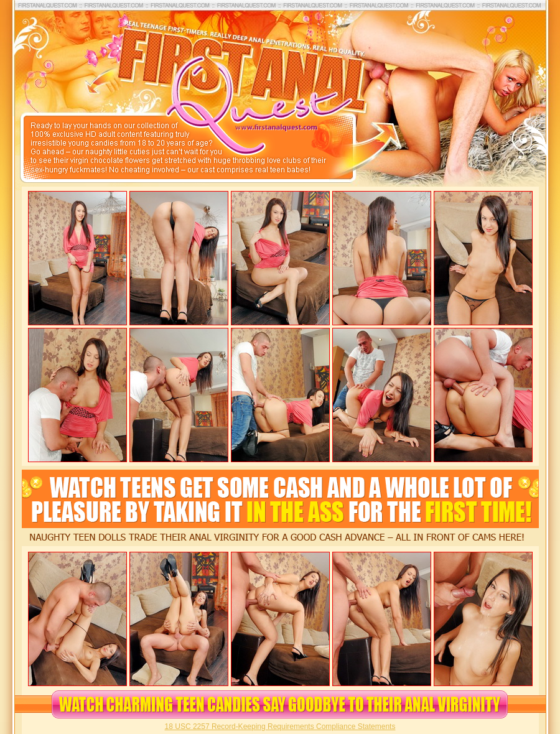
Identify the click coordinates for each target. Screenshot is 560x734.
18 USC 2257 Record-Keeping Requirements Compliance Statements (280, 727)
